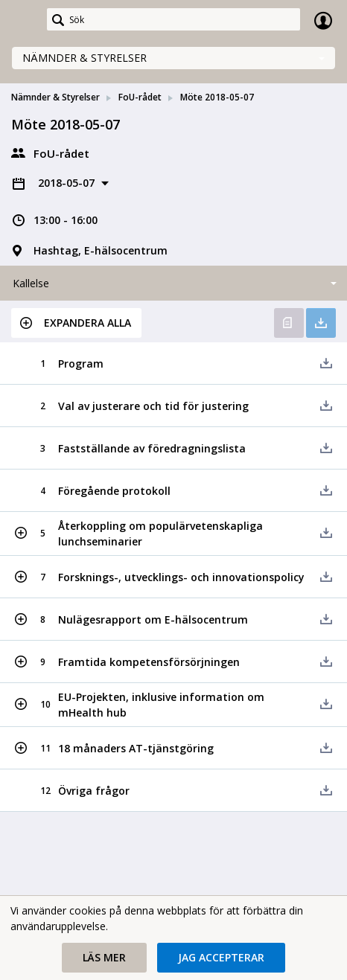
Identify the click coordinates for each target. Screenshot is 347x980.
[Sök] (173, 19)
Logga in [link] (323, 20)
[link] (24, 20)
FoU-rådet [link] (140, 97)
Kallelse (31, 283)
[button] (76, 323)
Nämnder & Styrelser (85, 58)
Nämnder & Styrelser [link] (55, 97)
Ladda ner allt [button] (321, 323)
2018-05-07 (68, 183)
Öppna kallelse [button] (289, 323)
